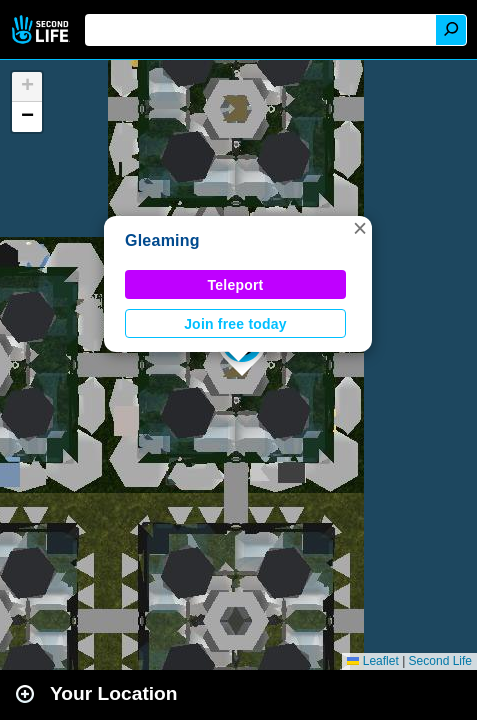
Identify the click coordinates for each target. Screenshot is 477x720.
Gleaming (162, 240)
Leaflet (372, 661)
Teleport (236, 285)
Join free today (235, 324)
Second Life (42, 29)
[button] (360, 228)
